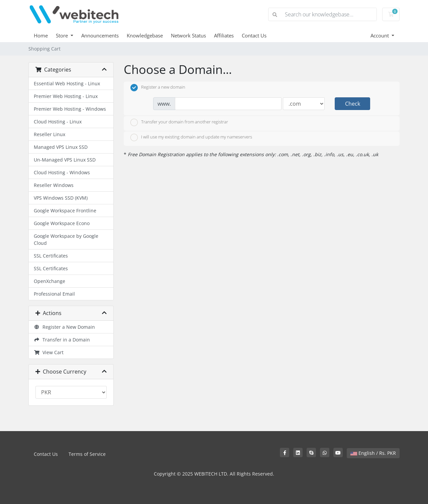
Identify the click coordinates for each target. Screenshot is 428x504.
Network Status (188, 35)
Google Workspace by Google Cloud (66, 239)
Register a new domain (158, 88)
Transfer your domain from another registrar (179, 122)
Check (353, 104)
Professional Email (54, 294)
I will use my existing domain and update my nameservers (191, 137)
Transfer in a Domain (62, 340)
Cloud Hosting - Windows (62, 172)
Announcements (100, 35)
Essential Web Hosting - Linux (67, 83)
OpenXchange (49, 281)
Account (380, 35)
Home (41, 35)
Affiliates (224, 35)
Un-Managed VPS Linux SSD (65, 160)
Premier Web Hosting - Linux (66, 96)
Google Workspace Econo (62, 223)
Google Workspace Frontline (65, 211)
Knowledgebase (145, 35)
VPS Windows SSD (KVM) (61, 198)
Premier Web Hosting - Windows (70, 109)
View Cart (49, 352)
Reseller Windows (54, 185)
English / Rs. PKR (373, 453)
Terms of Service (87, 454)
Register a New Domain (64, 327)
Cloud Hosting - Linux (58, 122)
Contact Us (254, 35)
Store (63, 35)
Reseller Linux (49, 134)
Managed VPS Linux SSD (61, 147)
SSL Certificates (51, 256)
